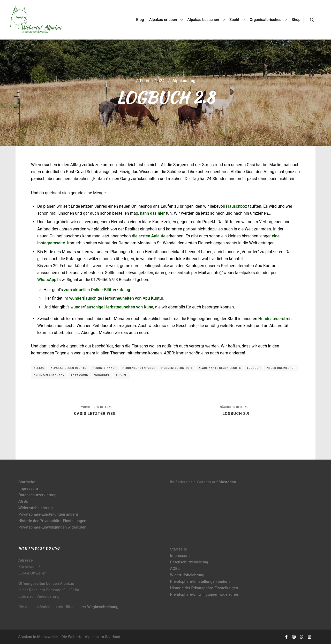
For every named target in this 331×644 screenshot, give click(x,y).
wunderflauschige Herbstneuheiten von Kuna (112, 307)
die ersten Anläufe (149, 236)
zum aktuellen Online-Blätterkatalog (97, 290)
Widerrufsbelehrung (36, 508)
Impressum (28, 488)
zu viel (121, 375)
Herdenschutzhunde (139, 368)
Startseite (27, 482)
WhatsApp (47, 280)
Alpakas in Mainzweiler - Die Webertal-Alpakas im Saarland (69, 637)
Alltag (39, 368)
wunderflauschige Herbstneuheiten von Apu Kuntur (116, 298)
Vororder (102, 375)
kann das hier (152, 213)
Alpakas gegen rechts (69, 368)
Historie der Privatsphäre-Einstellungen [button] (52, 521)
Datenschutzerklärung (37, 495)
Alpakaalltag (184, 81)
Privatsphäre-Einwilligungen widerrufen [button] (52, 527)
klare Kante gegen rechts (220, 368)
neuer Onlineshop (281, 368)
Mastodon (227, 482)
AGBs (23, 501)
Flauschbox (236, 206)
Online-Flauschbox (49, 375)
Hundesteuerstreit (275, 319)
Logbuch (254, 368)
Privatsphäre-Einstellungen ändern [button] (48, 514)
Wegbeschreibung (103, 607)
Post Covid (79, 375)
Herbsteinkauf (104, 368)
